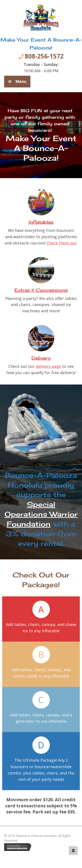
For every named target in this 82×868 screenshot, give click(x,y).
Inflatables (41, 222)
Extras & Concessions (41, 290)
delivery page (48, 366)
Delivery (41, 358)
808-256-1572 (44, 56)
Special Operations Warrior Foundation (41, 514)
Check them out (62, 243)
